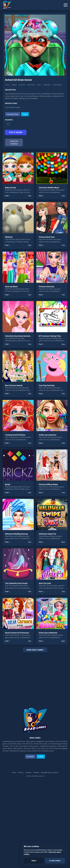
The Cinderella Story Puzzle (16, 583)
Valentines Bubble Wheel (49, 188)
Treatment (57, 85)
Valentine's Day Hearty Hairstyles (18, 336)
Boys (63, 344)
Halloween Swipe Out (47, 534)
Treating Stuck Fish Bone (15, 435)
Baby (63, 641)
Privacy (21, 772)
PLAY (7, 196)
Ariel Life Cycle (45, 583)
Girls (7, 85)
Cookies (28, 772)
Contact (36, 772)
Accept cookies (55, 861)
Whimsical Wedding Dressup (16, 534)
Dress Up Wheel (11, 287)
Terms (14, 772)
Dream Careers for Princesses (17, 633)
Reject (34, 861)
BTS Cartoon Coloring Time (50, 336)
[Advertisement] (35, 677)
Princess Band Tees (47, 237)
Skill (39, 85)
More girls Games (35, 650)
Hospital (31, 85)
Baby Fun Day (11, 188)
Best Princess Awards (14, 385)
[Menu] (66, 5)
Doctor (22, 85)
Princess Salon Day (47, 287)
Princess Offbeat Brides (48, 484)
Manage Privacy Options (49, 772)
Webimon (9, 237)
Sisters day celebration (48, 633)
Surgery (47, 85)
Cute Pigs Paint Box (47, 385)
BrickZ (8, 484)
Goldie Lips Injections (48, 435)
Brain (14, 85)
